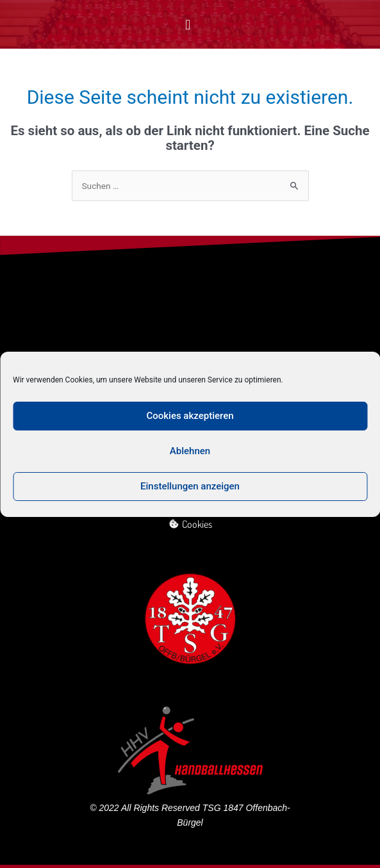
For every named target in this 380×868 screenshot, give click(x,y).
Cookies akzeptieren (190, 416)
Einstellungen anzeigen (190, 486)
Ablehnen (190, 451)
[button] (188, 25)
